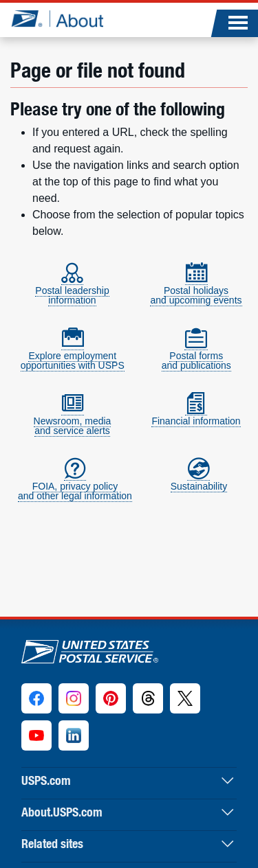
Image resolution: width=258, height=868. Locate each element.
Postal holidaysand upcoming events (196, 289)
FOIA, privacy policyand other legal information (75, 485)
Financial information (196, 415)
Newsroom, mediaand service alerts (73, 420)
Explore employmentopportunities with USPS (73, 355)
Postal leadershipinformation (72, 289)
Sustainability (199, 480)
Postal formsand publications (196, 355)
